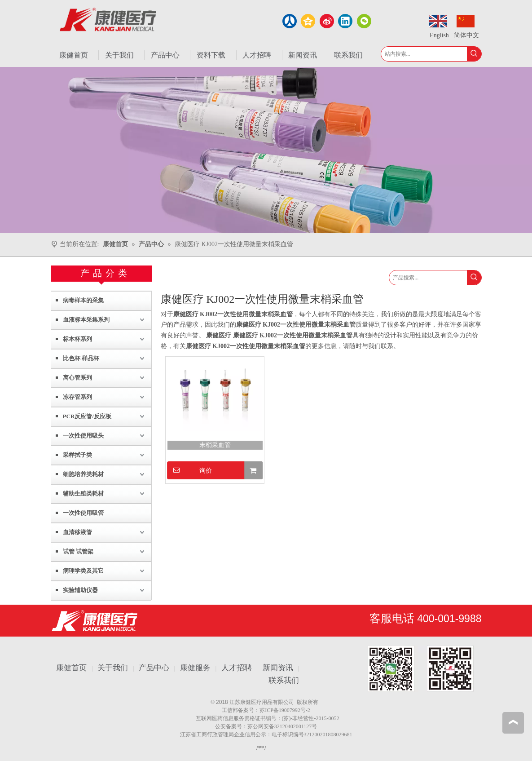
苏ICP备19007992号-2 (285, 710)
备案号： (249, 710)
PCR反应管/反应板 (87, 416)
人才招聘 (237, 668)
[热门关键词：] (474, 54)
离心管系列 (77, 378)
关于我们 (113, 668)
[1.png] (421, 669)
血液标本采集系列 (86, 320)
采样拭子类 (77, 455)
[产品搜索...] (428, 278)
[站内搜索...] (424, 54)
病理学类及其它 (83, 571)
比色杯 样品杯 (81, 358)
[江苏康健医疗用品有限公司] (95, 621)
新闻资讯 (278, 668)
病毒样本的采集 (83, 300)
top (513, 722)
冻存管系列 (77, 397)
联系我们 (284, 680)
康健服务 (195, 668)
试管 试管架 (78, 551)
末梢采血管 (215, 445)
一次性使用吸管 (83, 513)
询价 (190, 470)
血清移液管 (77, 532)
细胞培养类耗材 (83, 474)
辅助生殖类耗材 (83, 493)
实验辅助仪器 (80, 590)
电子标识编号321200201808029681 (312, 734)
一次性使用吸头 (83, 436)
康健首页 (71, 668)
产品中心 (154, 668)
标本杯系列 (77, 339)
